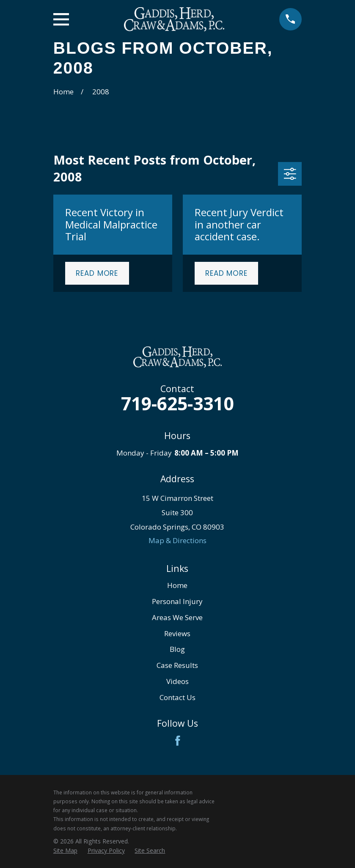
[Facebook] (178, 741)
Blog (177, 649)
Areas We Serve (177, 617)
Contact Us (177, 697)
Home (177, 585)
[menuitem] (65, 851)
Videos (177, 681)
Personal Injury (177, 601)
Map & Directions (177, 540)
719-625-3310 (177, 403)
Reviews (177, 633)
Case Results (177, 665)
